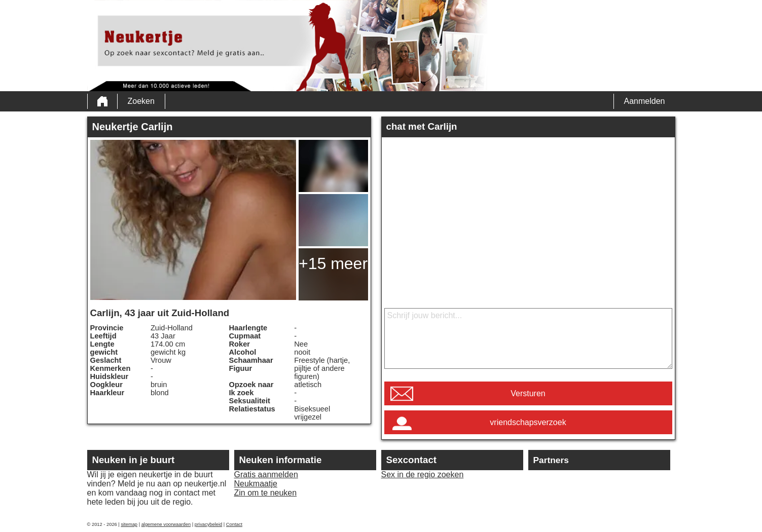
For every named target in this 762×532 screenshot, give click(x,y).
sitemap (129, 524)
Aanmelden (645, 101)
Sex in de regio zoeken (423, 474)
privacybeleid (208, 524)
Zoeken (141, 101)
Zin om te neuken (266, 493)
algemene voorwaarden (166, 524)
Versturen (528, 393)
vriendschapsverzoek (528, 422)
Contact (234, 524)
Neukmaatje (256, 484)
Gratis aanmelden (266, 474)
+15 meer (333, 263)
